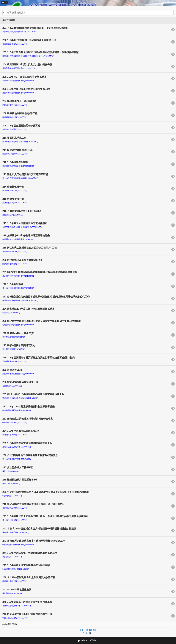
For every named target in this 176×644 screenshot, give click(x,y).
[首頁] (92, 630)
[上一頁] (85, 630)
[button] (4, 2)
